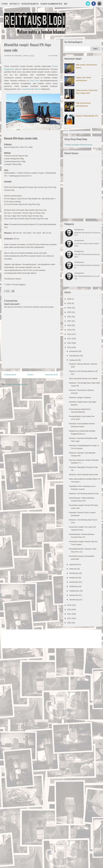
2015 (69, 347)
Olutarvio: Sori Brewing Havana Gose (84, 494)
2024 (69, 308)
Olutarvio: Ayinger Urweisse (80, 397)
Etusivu (5, 4)
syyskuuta (74, 564)
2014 (69, 605)
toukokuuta (74, 582)
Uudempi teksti (10, 375)
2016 (69, 343)
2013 (69, 610)
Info (66, 4)
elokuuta (73, 569)
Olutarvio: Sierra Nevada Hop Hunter (83, 475)
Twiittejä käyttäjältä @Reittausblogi (78, 145)
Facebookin (26, 89)
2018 (69, 334)
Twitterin (37, 89)
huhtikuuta (74, 586)
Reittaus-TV (15, 4)
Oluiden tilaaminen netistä (51, 4)
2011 (69, 618)
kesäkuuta (74, 578)
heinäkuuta (74, 573)
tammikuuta (74, 600)
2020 (69, 325)
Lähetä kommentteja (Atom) (17, 384)
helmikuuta (74, 595)
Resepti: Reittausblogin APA (87, 116)
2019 (69, 330)
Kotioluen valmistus (30, 4)
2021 (69, 321)
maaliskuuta (74, 591)
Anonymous (79, 230)
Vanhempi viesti (51, 375)
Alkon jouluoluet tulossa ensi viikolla (83, 378)
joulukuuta (74, 351)
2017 (69, 339)
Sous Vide (34, 81)
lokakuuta (73, 360)
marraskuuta (75, 356)
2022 (69, 317)
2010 (69, 623)
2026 (69, 299)
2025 (69, 303)
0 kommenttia (53, 56)
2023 (69, 312)
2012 (69, 614)
